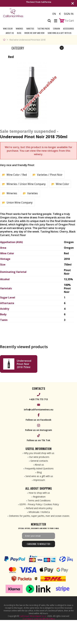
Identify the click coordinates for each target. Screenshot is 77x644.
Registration (39, 497)
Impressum (39, 480)
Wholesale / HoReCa (39, 512)
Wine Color (8, 29)
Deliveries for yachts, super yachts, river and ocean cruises (39, 516)
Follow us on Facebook (38, 420)
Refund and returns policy (39, 508)
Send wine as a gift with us (60, 33)
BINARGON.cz (49, 619)
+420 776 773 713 (38, 399)
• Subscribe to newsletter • (39, 544)
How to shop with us (39, 493)
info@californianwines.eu (39, 410)
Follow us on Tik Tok (38, 440)
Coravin (57, 29)
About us (39, 465)
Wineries (19, 29)
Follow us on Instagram (39, 430)
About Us (10, 33)
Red (25, 175)
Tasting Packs (44, 29)
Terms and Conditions (39, 500)
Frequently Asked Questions (39, 468)
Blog (19, 33)
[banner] (21, 13)
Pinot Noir (56, 175)
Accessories (69, 29)
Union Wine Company (33, 184)
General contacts (39, 461)
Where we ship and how (34, 33)
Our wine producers (39, 457)
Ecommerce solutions (32, 619)
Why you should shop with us (39, 453)
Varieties (30, 29)
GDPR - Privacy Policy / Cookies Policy (39, 504)
